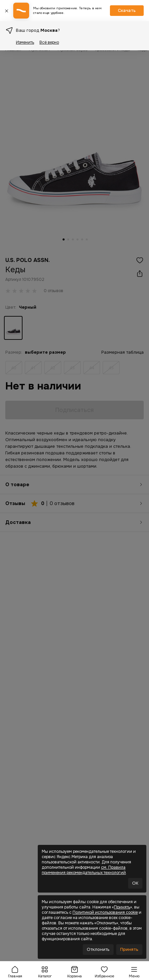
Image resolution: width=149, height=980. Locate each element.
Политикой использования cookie (105, 912)
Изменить (25, 42)
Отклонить (98, 949)
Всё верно (49, 42)
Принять (122, 907)
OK (135, 883)
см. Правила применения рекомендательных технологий (84, 870)
